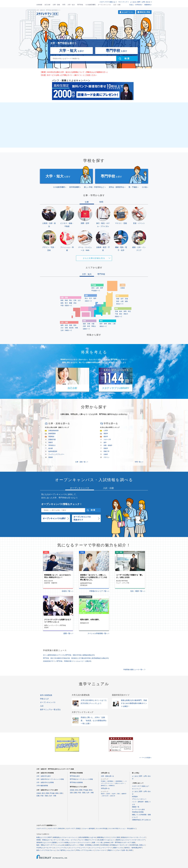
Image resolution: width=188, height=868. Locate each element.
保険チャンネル (118, 848)
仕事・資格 (56, 5)
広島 (75, 300)
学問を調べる (105, 788)
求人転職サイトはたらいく (106, 840)
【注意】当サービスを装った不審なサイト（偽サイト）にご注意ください (68, 75)
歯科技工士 (104, 786)
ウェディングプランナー (56, 454)
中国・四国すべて (66, 306)
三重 (114, 324)
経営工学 (113, 796)
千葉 (116, 314)
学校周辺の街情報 (138, 812)
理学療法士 (52, 445)
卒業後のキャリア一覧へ (99, 591)
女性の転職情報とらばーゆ (87, 837)
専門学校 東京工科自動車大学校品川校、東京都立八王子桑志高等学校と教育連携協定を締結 (76, 658)
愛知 (110, 324)
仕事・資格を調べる (107, 776)
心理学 (106, 431)
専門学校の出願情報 (76, 782)
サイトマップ (123, 2)
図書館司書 (52, 440)
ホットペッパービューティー (78, 848)
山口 (79, 300)
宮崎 (66, 328)
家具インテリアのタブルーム (46, 850)
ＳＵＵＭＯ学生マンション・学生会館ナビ (122, 829)
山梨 (97, 288)
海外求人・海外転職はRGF (133, 848)
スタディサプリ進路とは (107, 2)
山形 (122, 301)
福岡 (62, 325)
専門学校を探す (75, 776)
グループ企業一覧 (122, 850)
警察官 (51, 442)
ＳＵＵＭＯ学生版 (102, 829)
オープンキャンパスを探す (54, 518)
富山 (86, 298)
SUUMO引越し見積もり (137, 845)
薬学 (105, 442)
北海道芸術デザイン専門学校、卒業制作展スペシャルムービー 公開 (67, 661)
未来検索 (39, 5)
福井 (95, 298)
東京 (121, 314)
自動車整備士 (119, 781)
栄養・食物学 (108, 445)
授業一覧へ (68, 633)
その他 (144, 187)
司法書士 (103, 781)
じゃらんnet (60, 845)
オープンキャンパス (104, 5)
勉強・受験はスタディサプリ (46, 845)
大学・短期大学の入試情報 (45, 782)
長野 (102, 288)
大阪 (93, 324)
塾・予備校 (133, 187)
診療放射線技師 (53, 431)
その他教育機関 (90, 5)
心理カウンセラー (120, 783)
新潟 (93, 288)
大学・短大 (71, 5)
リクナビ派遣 (115, 837)
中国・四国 (44, 796)
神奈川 (126, 314)
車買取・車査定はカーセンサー (47, 840)
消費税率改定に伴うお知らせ (141, 820)
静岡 (105, 324)
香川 (66, 303)
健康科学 (124, 794)
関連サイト (111, 850)
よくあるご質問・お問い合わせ (140, 2)
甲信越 (52, 793)
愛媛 (71, 303)
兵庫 (84, 326)
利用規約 (135, 797)
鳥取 (62, 300)
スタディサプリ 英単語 (73, 829)
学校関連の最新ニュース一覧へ (133, 670)
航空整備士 (111, 781)
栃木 (121, 311)
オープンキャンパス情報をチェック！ (62, 504)
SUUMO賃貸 (104, 845)
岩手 (122, 299)
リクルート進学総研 (88, 829)
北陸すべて (88, 301)
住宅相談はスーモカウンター (119, 845)
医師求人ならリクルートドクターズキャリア (130, 840)
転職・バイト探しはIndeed (101, 843)
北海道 (123, 288)
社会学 (114, 794)
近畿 (38, 796)
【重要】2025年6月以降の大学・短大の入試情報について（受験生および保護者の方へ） (74, 72)
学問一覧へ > (139, 462)
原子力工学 (105, 796)
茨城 (116, 311)
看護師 (51, 457)
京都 (89, 324)
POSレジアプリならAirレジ (85, 850)
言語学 (108, 794)
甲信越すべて (96, 291)
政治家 (51, 448)
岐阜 (101, 324)
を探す (72, 51)
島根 (66, 300)
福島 (126, 301)
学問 (64, 5)
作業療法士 (112, 786)
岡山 (71, 300)
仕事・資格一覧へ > (82, 462)
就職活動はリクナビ (103, 837)
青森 (118, 299)
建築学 (106, 437)
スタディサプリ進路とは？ (141, 786)
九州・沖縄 (53, 796)
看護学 (106, 434)
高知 (75, 303)
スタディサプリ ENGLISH (56, 829)
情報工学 (106, 451)
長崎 (71, 325)
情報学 (106, 448)
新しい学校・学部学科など (94, 187)
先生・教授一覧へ (137, 591)
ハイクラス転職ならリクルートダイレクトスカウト (74, 843)
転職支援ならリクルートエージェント (65, 837)
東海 (57, 793)
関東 (47, 793)
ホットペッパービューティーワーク (100, 848)
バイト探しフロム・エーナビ (67, 840)
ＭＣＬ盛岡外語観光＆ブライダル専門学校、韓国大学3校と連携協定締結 (69, 655)
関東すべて (119, 317)
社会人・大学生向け (136, 5)
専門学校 (80, 5)
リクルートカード (101, 850)
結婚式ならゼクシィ (72, 845)
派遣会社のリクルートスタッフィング (133, 837)
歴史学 (103, 794)
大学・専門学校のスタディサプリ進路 (123, 843)
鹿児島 (71, 328)
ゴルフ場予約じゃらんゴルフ (66, 850)
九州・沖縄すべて (66, 330)
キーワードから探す (138, 810)
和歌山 (94, 326)
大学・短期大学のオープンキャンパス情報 (50, 779)
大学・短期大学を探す (44, 776)
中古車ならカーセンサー (44, 848)
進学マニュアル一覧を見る (50, 709)
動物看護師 (52, 434)
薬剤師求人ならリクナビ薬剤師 (47, 843)
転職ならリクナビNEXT (44, 837)
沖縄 (76, 328)
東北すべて (120, 304)
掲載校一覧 (136, 807)
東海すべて (103, 326)
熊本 (75, 325)
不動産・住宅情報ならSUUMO (89, 845)
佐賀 (66, 325)
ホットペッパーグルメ (61, 848)
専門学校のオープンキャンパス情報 (81, 779)
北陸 (61, 793)
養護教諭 (51, 437)
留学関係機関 (74, 187)
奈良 (89, 326)
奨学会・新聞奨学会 (116, 187)
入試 (42, 706)
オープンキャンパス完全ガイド (82, 518)
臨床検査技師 (53, 451)
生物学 (106, 454)
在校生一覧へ (67, 591)
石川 (91, 298)
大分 (62, 328)
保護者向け (148, 5)
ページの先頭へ (147, 758)
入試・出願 (117, 5)
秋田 (118, 301)
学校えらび (44, 699)
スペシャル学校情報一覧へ (98, 633)
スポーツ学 (107, 440)
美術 (118, 794)
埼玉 (129, 311)
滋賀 (84, 324)
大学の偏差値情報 (42, 786)
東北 (43, 793)
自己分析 (47, 5)
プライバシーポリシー (139, 799)
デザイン (106, 457)
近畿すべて (86, 329)
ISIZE (131, 850)
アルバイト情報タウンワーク (87, 840)
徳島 (62, 303)
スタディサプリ (41, 829)
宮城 (126, 299)
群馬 (125, 311)
